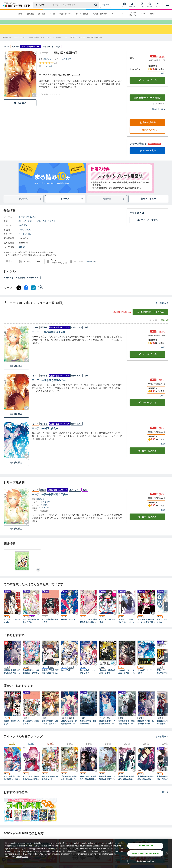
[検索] (96, 5)
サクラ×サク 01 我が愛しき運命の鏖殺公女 (88, 626)
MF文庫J (23, 231)
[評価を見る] (48, 70)
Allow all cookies (145, 846)
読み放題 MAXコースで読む (148, 103)
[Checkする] (34, 101)
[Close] (167, 853)
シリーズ (72, 204)
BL (114, 14)
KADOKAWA (25, 235)
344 (22, 252)
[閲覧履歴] (150, 5)
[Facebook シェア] (26, 293)
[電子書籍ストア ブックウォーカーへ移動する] (14, 43)
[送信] (96, 5)
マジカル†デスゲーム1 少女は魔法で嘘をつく (146, 626)
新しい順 (164, 326)
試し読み (20, 108)
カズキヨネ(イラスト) (46, 226)
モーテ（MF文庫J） (28, 222)
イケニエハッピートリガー (107, 626)
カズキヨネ (66, 64)
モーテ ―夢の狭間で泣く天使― (50, 337)
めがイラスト (34, 283)
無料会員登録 (147, 128)
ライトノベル (25, 239)
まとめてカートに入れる (150, 317)
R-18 (143, 14)
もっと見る (162, 308)
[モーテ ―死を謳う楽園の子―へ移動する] (91, 43)
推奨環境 (91, 267)
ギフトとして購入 (147, 225)
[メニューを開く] (168, 5)
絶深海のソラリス (68, 625)
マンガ (52, 14)
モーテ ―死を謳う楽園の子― (49, 386)
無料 (152, 14)
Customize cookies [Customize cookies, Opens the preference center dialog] (145, 861)
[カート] (158, 5)
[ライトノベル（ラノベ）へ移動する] (53, 43)
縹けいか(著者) (25, 226)
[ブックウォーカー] (16, 5)
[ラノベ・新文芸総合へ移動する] (35, 43)
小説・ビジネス (65, 14)
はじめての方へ (147, 136)
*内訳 (163, 79)
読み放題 (30, 14)
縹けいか (48, 64)
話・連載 (42, 14)
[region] (86, 853)
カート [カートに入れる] (147, 360)
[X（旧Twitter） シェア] (19, 293)
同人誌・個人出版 (100, 14)
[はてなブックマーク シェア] (33, 293)
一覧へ (164, 797)
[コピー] (40, 293)
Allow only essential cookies (145, 853)
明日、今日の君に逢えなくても (31, 626)
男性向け (9, 283)
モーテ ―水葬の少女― (45, 434)
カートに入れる (147, 86)
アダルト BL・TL (133, 14)
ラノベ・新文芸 (82, 14)
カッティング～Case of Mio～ (12, 626)
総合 (20, 14)
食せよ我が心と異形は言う (50, 626)
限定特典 (20, 283)
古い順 (153, 326)
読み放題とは (159, 115)
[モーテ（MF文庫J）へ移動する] (71, 43)
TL (122, 14)
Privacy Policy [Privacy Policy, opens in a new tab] (22, 857)
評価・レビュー (149, 204)
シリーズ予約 (138, 149)
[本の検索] (42, 5)
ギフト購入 (137, 218)
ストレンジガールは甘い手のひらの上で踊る (126, 626)
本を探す (106, 5)
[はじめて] (142, 5)
